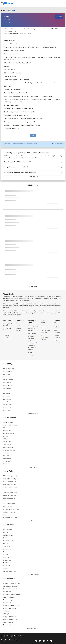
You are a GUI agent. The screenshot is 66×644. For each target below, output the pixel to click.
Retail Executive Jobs (9, 504)
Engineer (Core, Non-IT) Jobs (11, 479)
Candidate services (19, 330)
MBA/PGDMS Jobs (8, 541)
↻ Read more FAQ (33, 177)
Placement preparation (57, 336)
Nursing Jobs (6, 611)
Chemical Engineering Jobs (10, 586)
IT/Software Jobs (8, 445)
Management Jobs (8, 447)
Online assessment (33, 342)
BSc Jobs (5, 555)
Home (3, 11)
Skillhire (31, 355)
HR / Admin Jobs (7, 501)
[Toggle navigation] (62, 4)
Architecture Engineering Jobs (11, 594)
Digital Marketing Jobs (9, 450)
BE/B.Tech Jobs (7, 530)
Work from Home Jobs (9, 433)
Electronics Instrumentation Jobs (12, 589)
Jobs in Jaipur (7, 407)
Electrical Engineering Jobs (10, 619)
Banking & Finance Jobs (9, 608)
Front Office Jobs (7, 507)
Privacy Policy (5, 640)
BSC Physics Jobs (8, 622)
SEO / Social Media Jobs (10, 518)
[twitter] (40, 641)
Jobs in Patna (6, 410)
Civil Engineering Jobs (9, 597)
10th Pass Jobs (7, 592)
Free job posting (33, 326)
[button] (33, 163)
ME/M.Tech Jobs (7, 563)
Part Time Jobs (7, 442)
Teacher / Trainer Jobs (9, 512)
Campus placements (57, 332)
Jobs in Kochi (6, 394)
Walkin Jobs (6, 439)
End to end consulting (31, 337)
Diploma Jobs (7, 566)
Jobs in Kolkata (7, 383)
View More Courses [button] (33, 575)
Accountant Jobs (7, 515)
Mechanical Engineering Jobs (11, 600)
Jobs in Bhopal (7, 388)
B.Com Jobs (6, 546)
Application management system (32, 348)
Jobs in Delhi (6, 402)
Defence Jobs (7, 461)
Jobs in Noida (7, 396)
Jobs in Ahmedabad (8, 369)
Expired (59, 17)
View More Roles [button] (33, 521)
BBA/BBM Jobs (7, 549)
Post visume (19, 326)
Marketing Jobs (7, 625)
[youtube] (48, 641)
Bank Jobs (6, 456)
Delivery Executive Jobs (9, 484)
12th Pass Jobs (7, 603)
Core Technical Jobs (8, 453)
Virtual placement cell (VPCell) (45, 337)
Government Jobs (8, 422)
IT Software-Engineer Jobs (10, 476)
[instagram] (51, 641)
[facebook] (36, 641)
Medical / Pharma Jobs (9, 495)
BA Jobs (5, 569)
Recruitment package (32, 330)
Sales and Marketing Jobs (10, 425)
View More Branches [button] (33, 628)
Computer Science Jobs (9, 617)
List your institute (44, 327)
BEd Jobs (5, 538)
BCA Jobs (5, 543)
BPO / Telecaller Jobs (9, 498)
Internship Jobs (7, 431)
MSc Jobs (5, 532)
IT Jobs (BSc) (6, 614)
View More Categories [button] (33, 467)
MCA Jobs (6, 552)
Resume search (33, 333)
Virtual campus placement (45, 332)
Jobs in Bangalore (8, 380)
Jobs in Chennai (7, 391)
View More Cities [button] (33, 414)
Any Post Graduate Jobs (9, 571)
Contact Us (8, 337)
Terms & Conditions (14, 640)
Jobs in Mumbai (7, 405)
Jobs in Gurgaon (7, 385)
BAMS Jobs (6, 557)
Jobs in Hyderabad (8, 371)
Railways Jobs (7, 458)
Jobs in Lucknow (7, 377)
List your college (56, 327)
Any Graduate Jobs (8, 535)
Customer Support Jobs (9, 490)
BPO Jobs (5, 428)
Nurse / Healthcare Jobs (10, 493)
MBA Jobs (6, 436)
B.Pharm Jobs (7, 560)
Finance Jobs (6, 464)
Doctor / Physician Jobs (9, 482)
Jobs (8, 11)
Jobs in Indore (7, 399)
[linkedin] (44, 641)
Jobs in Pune (6, 374)
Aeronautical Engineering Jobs (11, 583)
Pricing (30, 352)
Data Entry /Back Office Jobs (11, 509)
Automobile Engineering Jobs (11, 605)
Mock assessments (58, 341)
